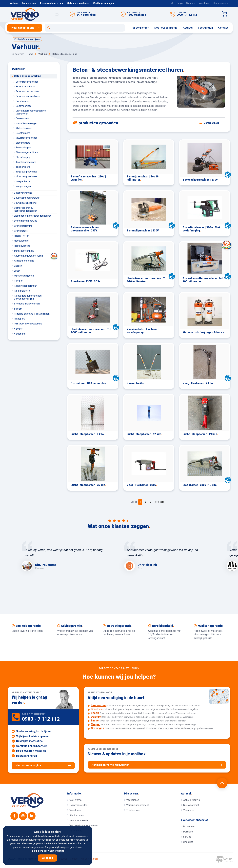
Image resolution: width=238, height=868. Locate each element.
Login (180, 3)
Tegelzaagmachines (27, 172)
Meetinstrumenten (24, 276)
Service (187, 837)
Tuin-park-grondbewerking (28, 324)
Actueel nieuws (191, 800)
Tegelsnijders (23, 167)
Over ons (191, 3)
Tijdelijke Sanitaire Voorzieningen (32, 314)
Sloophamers (23, 143)
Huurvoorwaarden (79, 820)
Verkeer (18, 329)
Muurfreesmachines (27, 138)
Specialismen (141, 28)
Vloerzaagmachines (27, 176)
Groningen (97, 728)
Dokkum (96, 717)
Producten (189, 827)
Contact (223, 28)
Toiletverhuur (29, 3)
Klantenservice (221, 3)
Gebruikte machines (78, 3)
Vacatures (204, 3)
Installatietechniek (24, 251)
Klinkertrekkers (24, 128)
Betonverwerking (23, 193)
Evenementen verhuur (52, 3)
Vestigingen (205, 28)
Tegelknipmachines (26, 162)
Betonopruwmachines (28, 91)
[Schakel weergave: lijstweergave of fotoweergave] (209, 123)
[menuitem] (26, 28)
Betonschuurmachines (28, 96)
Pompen (19, 281)
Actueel (188, 28)
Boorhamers (22, 101)
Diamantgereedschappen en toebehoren (31, 112)
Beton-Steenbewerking (28, 76)
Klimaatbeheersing (24, 261)
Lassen (18, 266)
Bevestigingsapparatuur (27, 198)
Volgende (160, 502)
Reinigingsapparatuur (25, 286)
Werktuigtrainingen (103, 3)
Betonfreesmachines (27, 82)
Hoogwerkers (21, 241)
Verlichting (20, 334)
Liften (17, 271)
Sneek (95, 713)
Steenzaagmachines (27, 152)
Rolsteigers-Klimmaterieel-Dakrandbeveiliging (29, 297)
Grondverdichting (23, 226)
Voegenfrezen (23, 181)
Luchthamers (23, 133)
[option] (68, 556)
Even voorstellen (78, 805)
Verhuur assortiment (138, 805)
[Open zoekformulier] (85, 28)
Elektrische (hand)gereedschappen (33, 216)
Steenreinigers (23, 148)
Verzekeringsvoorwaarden (84, 826)
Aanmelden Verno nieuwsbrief (157, 765)
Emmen (96, 721)
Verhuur (14, 3)
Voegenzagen (23, 186)
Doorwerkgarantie (166, 28)
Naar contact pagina (43, 766)
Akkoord (48, 858)
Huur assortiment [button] (23, 28)
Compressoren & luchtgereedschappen (26, 209)
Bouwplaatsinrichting (25, 203)
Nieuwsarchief (191, 805)
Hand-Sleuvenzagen (27, 123)
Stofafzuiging (23, 157)
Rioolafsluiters (22, 291)
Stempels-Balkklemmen (27, 304)
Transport (19, 319)
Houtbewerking (22, 246)
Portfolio (188, 832)
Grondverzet (21, 231)
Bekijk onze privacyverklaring (48, 851)
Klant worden (77, 815)
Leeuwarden (99, 705)
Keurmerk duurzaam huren (36, 256)
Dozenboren (22, 118)
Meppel (96, 724)
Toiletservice (133, 810)
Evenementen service (26, 221)
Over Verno (76, 800)
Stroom (18, 309)
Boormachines (24, 106)
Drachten (97, 709)
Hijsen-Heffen (22, 236)
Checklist (188, 842)
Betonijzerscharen (26, 87)
